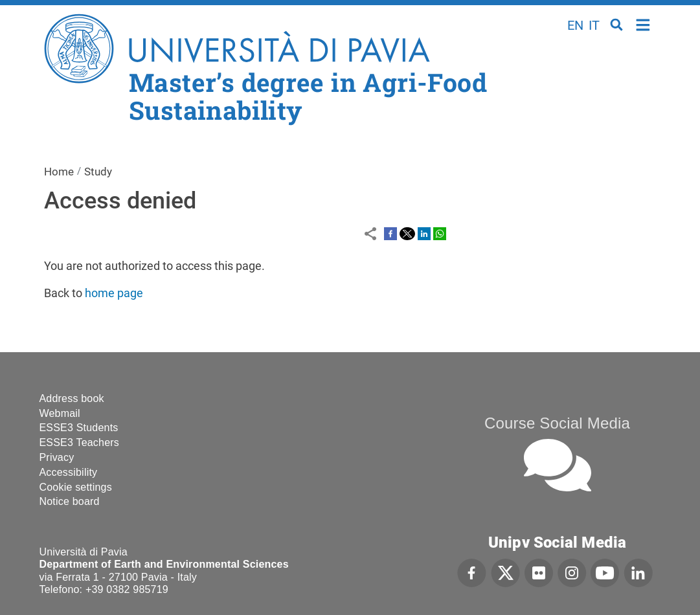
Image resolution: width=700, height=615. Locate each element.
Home (643, 24)
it (594, 25)
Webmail (60, 413)
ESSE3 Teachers (79, 442)
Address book (72, 398)
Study (98, 172)
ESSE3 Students (79, 428)
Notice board (70, 501)
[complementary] (560, 518)
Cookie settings (76, 487)
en (575, 25)
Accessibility (69, 472)
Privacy (57, 457)
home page (114, 293)
